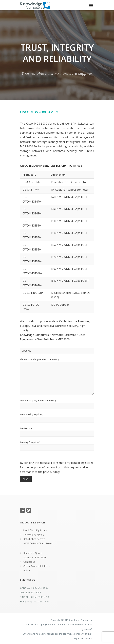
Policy (27, 570)
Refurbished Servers (34, 539)
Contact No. (57, 432)
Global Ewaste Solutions (36, 566)
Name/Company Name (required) (57, 404)
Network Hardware (34, 535)
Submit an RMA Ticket (35, 557)
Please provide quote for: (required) (57, 376)
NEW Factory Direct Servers (39, 543)
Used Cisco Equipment (36, 530)
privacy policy (51, 472)
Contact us (29, 562)
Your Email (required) (57, 418)
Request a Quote (33, 553)
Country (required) (57, 446)
